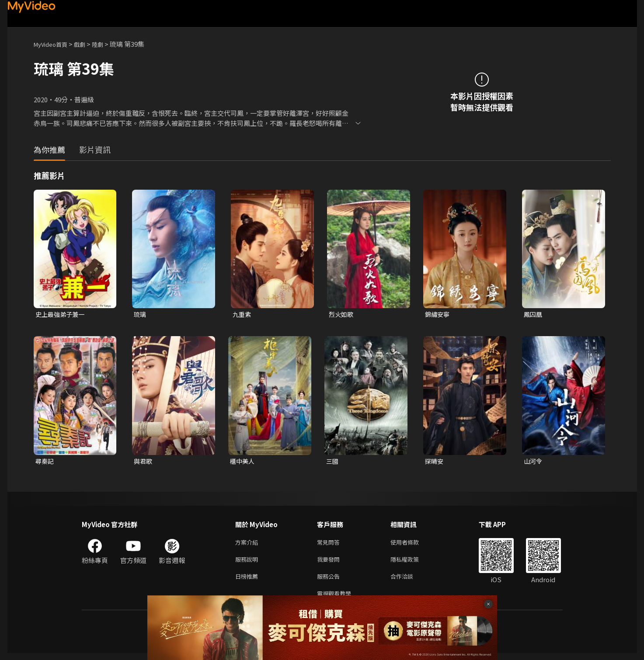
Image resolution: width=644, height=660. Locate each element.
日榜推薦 (248, 581)
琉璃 (140, 314)
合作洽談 (409, 581)
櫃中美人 (243, 462)
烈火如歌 (342, 314)
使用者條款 (412, 544)
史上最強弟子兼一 (62, 314)
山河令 (534, 462)
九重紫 (242, 314)
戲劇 (87, 44)
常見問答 (330, 544)
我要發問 (330, 563)
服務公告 (330, 581)
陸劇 (106, 44)
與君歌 (144, 462)
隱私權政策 (412, 563)
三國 (333, 462)
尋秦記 (45, 462)
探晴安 (435, 462)
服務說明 (248, 563)
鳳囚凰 (534, 314)
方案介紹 (248, 544)
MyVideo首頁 (54, 44)
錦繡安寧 (438, 314)
